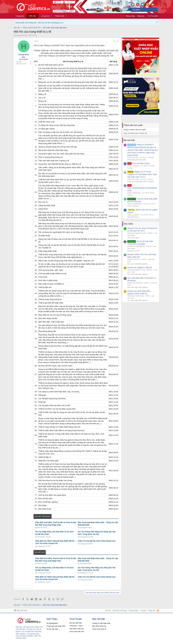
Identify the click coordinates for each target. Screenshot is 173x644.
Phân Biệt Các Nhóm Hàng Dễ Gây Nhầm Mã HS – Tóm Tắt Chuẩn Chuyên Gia (56, 542)
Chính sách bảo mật (77, 631)
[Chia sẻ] (114, 41)
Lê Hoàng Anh (84, 528)
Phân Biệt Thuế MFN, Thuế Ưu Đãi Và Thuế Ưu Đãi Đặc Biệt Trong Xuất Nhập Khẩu (56, 524)
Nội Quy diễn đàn (76, 623)
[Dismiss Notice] (157, 23)
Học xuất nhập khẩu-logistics (138, 264)
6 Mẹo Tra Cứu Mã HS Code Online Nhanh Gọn (97, 541)
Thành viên (60, 16)
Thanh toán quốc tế (99, 629)
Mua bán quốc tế (133, 251)
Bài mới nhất (129, 140)
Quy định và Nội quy (120, 610)
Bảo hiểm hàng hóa (99, 626)
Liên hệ (108, 610)
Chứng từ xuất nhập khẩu (101, 623)
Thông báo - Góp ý (76, 626)
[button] (52, 16)
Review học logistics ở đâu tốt (139, 267)
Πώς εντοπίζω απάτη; (138, 163)
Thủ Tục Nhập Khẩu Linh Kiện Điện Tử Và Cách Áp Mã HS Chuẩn (54, 533)
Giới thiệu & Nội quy (76, 629)
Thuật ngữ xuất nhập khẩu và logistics (141, 181)
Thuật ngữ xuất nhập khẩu (56, 626)
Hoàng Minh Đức (22, 35)
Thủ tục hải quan (133, 238)
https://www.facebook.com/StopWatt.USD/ (142, 188)
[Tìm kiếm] (144, 10)
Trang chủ (20, 16)
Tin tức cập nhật (133, 206)
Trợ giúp (143, 610)
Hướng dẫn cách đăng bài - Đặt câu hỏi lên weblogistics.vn (39, 23)
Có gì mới (46, 16)
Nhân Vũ (40, 528)
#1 (118, 41)
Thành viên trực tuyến (133, 125)
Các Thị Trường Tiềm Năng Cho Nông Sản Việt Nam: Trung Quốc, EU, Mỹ (97, 533)
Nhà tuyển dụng (133, 217)
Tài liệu (130, 168)
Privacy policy (134, 610)
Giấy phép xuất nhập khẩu (137, 160)
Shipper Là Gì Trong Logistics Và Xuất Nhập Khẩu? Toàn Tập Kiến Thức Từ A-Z (142, 174)
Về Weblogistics (52, 623)
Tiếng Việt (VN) (21, 610)
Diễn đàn (32, 16)
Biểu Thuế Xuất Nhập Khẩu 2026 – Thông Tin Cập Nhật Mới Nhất (98, 524)
